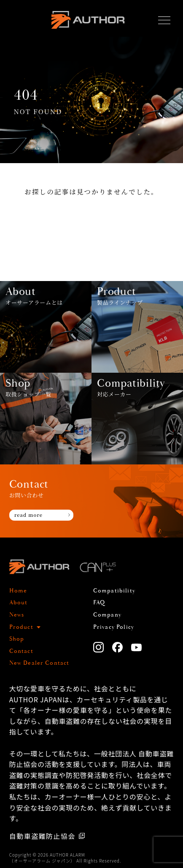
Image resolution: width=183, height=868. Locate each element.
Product (21, 627)
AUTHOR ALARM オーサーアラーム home (88, 20)
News (17, 615)
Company (107, 615)
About (19, 603)
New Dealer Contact (39, 663)
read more (28, 515)
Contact (21, 651)
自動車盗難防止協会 (42, 836)
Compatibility (114, 591)
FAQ (99, 603)
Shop (17, 639)
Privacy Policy (114, 627)
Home (18, 591)
